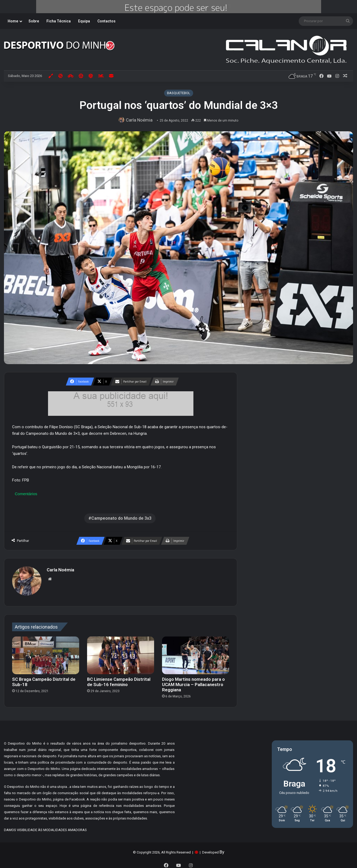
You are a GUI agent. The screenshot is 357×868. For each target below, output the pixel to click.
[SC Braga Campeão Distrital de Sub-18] (46, 653)
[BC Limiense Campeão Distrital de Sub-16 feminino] (121, 653)
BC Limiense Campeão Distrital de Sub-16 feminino (119, 679)
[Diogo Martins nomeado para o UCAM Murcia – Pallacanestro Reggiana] (196, 653)
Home (13, 21)
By (222, 850)
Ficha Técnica (59, 21)
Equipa (84, 21)
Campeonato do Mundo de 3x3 (121, 518)
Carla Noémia (140, 120)
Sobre (34, 21)
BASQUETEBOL (179, 93)
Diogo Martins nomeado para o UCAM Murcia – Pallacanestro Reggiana (193, 682)
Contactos (106, 21)
